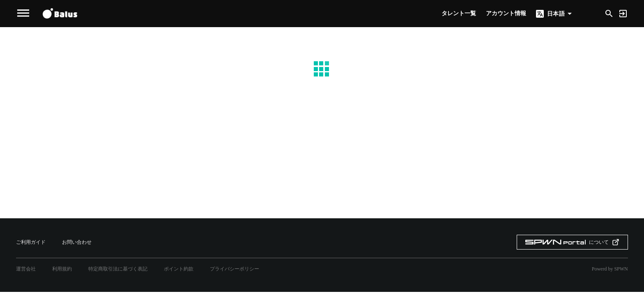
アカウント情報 (506, 14)
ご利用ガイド (31, 242)
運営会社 (26, 269)
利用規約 (62, 269)
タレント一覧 (459, 14)
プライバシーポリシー (235, 269)
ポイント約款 (179, 269)
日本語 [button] (556, 14)
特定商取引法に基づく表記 (118, 269)
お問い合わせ (77, 242)
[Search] (609, 13)
